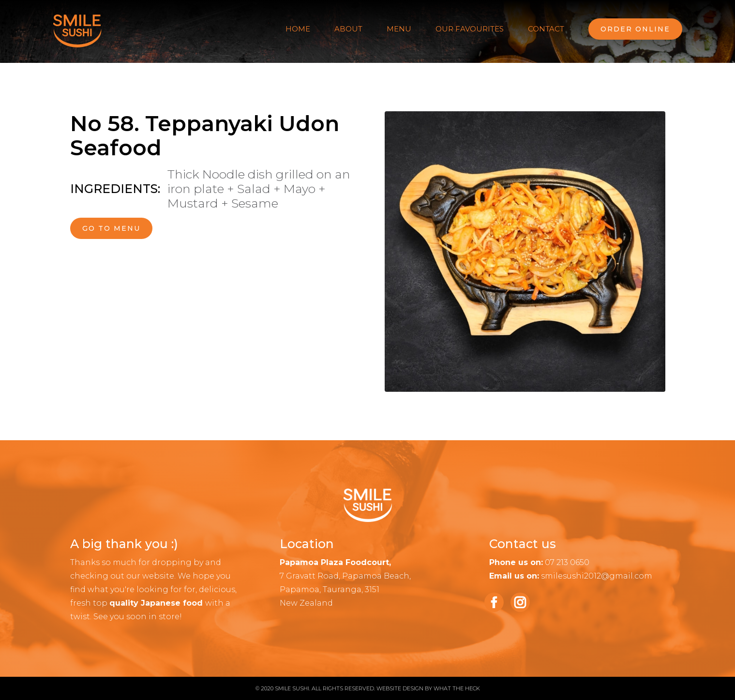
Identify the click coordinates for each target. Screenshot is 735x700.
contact (546, 29)
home (298, 29)
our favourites (470, 29)
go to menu (111, 228)
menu (399, 29)
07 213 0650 (567, 562)
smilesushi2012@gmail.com (597, 576)
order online (635, 29)
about (348, 29)
